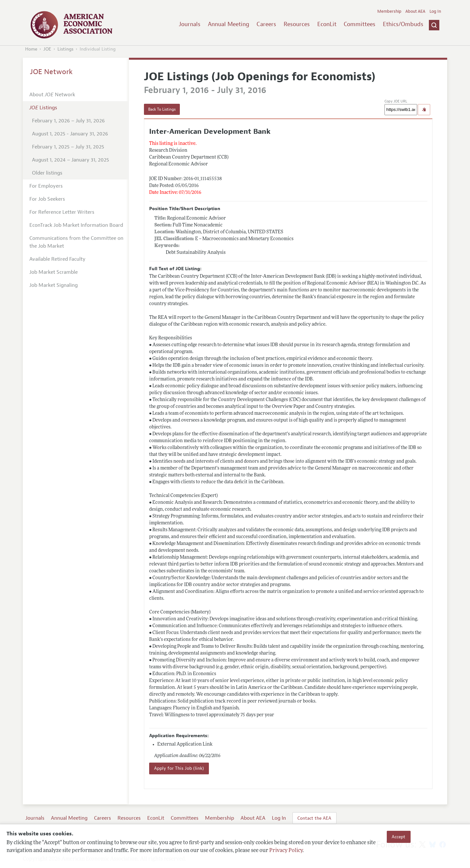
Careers (266, 24)
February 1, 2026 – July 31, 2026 (68, 121)
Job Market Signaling (54, 285)
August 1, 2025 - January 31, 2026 (70, 134)
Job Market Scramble (54, 272)
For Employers (46, 186)
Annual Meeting (229, 24)
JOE (47, 49)
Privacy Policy (286, 851)
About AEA (415, 11)
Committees (360, 24)
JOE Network (51, 72)
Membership (389, 11)
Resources (297, 24)
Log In (435, 11)
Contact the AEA (314, 818)
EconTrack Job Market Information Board (76, 225)
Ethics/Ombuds (403, 24)
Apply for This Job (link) (179, 768)
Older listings (47, 173)
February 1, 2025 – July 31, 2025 (68, 147)
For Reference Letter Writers (62, 212)
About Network (52, 95)
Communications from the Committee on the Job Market (76, 242)
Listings (65, 49)
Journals (190, 24)
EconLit (327, 24)
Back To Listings (162, 109)
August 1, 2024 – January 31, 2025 (70, 160)
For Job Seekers (47, 199)
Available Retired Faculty (57, 259)
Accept (399, 837)
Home (31, 49)
